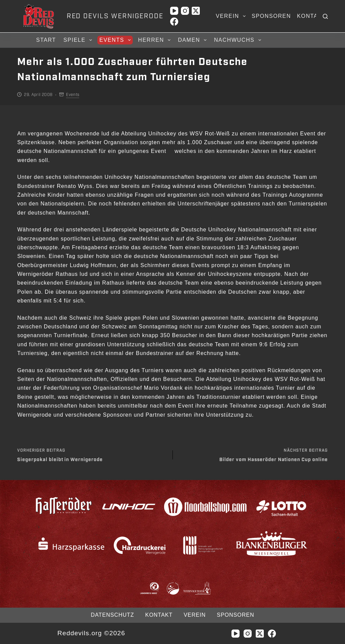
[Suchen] (325, 16)
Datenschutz (113, 615)
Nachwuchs (238, 40)
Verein (232, 16)
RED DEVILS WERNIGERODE (115, 16)
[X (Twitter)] (196, 11)
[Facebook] (174, 22)
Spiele (79, 40)
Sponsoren (271, 16)
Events (116, 40)
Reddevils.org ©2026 (91, 633)
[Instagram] (185, 11)
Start (46, 40)
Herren (155, 40)
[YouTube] (174, 11)
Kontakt (312, 16)
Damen (193, 40)
